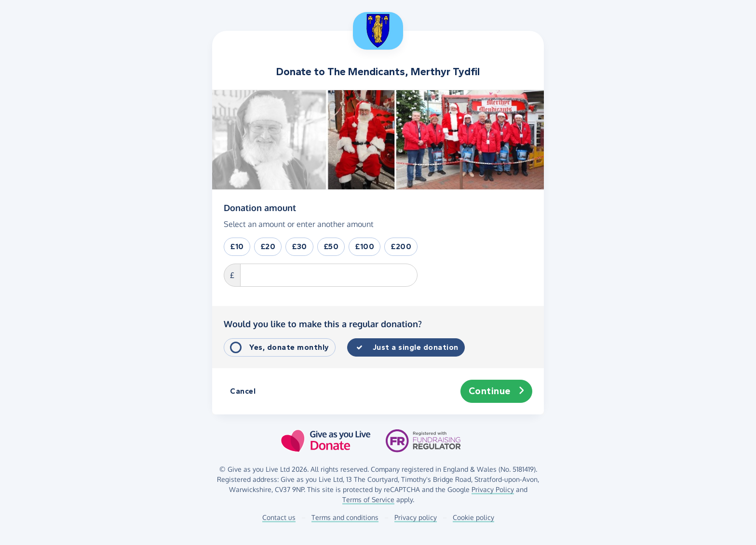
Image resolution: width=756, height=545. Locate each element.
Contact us (279, 517)
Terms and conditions (345, 517)
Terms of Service (368, 499)
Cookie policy (473, 517)
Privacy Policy (493, 489)
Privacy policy (416, 517)
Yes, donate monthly (289, 347)
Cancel (243, 391)
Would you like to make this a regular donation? (323, 324)
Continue (497, 391)
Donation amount (260, 207)
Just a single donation (416, 347)
